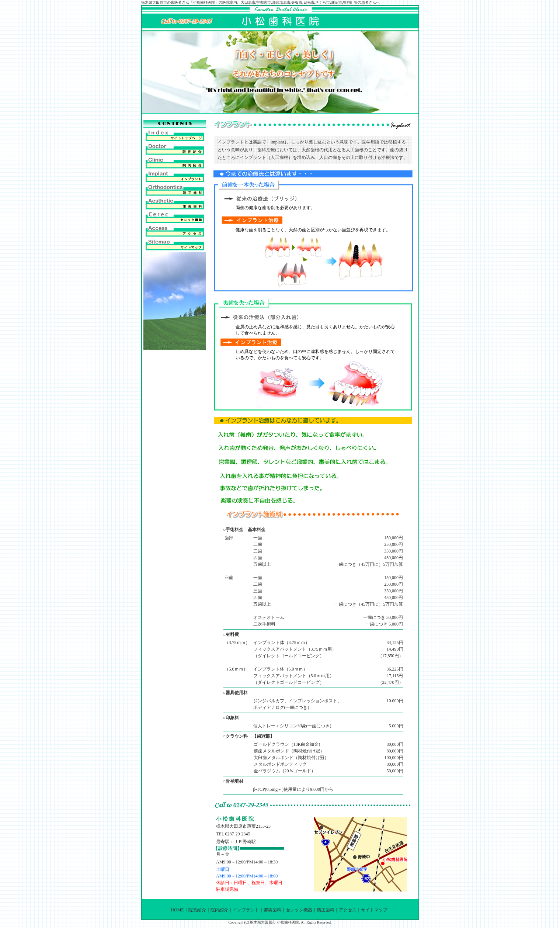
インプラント (246, 910)
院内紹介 (219, 910)
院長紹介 (197, 910)
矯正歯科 (326, 910)
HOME (177, 910)
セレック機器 (299, 910)
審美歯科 (272, 910)
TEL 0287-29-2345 (233, 834)
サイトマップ (374, 910)
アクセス (348, 910)
